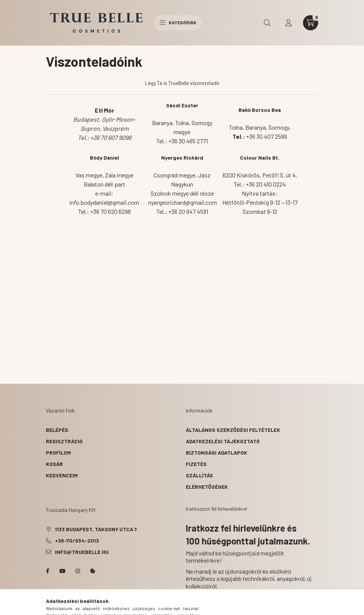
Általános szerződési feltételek (233, 430)
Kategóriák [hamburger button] (178, 22)
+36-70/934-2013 (77, 540)
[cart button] (311, 23)
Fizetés (196, 464)
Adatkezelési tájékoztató (223, 441)
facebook (47, 571)
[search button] (267, 23)
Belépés (57, 430)
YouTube (63, 571)
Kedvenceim (62, 475)
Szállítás (199, 475)
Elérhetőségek (207, 487)
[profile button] (289, 23)
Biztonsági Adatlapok (217, 453)
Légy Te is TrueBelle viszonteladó (182, 83)
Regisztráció (64, 441)
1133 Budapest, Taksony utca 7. (96, 529)
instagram (78, 571)
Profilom (58, 453)
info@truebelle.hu (82, 552)
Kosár (54, 464)
